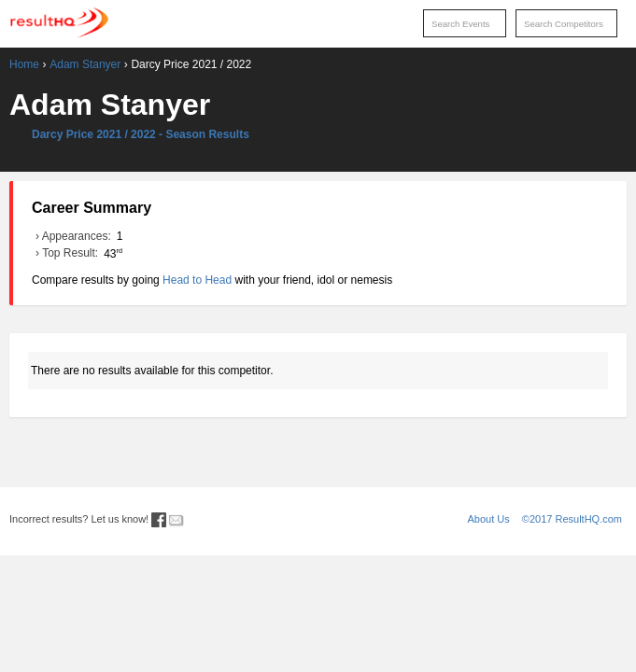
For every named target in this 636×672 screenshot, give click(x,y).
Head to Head (197, 280)
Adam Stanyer (85, 64)
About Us (489, 519)
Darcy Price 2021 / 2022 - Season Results (141, 134)
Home (24, 64)
